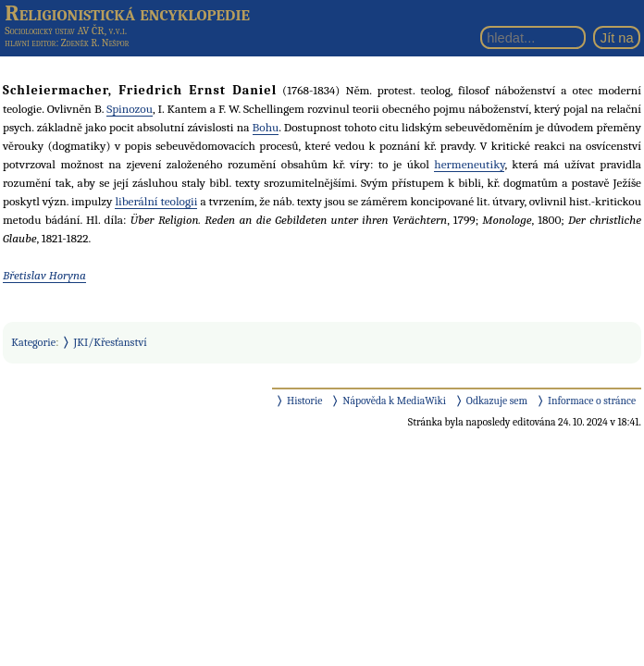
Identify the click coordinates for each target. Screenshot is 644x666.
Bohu (266, 127)
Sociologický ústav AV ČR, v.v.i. (66, 31)
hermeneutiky (469, 164)
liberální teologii (156, 201)
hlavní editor (30, 43)
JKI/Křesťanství (111, 342)
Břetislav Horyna (44, 275)
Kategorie (33, 342)
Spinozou (130, 109)
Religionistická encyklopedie (127, 13)
